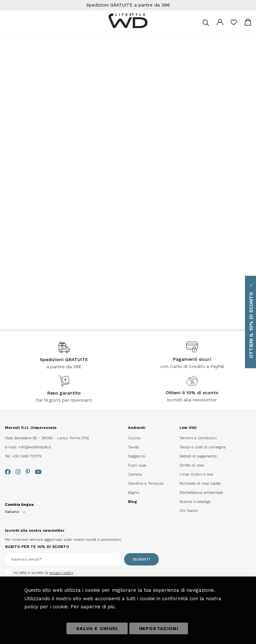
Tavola (133, 447)
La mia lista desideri (234, 24)
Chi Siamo (189, 511)
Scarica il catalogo (195, 502)
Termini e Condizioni (198, 438)
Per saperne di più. (93, 607)
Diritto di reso (192, 465)
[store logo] (128, 21)
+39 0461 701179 (27, 456)
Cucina (134, 438)
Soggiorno (137, 456)
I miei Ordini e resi (196, 474)
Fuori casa (137, 465)
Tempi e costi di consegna (203, 447)
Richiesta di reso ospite (200, 483)
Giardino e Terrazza (146, 483)
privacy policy (61, 573)
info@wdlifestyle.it (35, 447)
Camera (135, 474)
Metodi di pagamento (198, 456)
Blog (133, 502)
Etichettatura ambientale (201, 492)
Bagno (134, 492)
